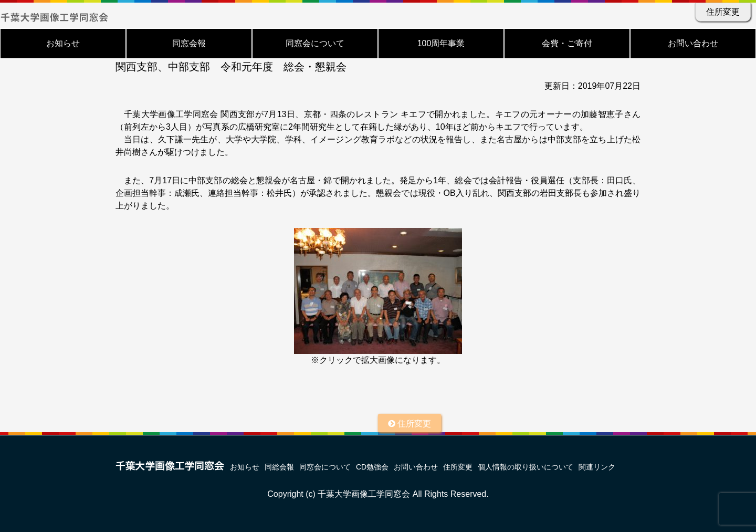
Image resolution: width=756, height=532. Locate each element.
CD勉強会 (372, 467)
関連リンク (597, 467)
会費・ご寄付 (567, 43)
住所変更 (723, 12)
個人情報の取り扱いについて (526, 467)
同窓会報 (189, 43)
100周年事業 (441, 43)
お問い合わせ (693, 43)
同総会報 (279, 467)
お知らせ (63, 43)
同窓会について (315, 43)
